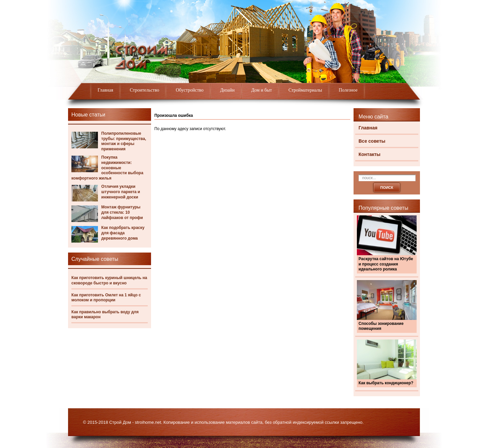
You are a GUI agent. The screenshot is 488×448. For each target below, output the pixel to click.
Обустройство (190, 90)
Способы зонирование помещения (381, 326)
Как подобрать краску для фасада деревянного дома (123, 233)
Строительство (144, 90)
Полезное (348, 90)
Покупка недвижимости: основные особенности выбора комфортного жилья (107, 168)
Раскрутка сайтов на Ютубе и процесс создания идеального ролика (386, 264)
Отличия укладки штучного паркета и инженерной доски (121, 192)
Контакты (369, 154)
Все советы (372, 141)
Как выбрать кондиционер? (386, 383)
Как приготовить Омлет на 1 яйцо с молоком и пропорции (106, 298)
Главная (105, 90)
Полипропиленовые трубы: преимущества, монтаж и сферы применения (124, 141)
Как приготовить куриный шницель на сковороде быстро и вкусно (109, 280)
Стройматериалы (305, 90)
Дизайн (227, 90)
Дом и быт (262, 90)
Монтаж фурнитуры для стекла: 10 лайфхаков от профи (122, 212)
